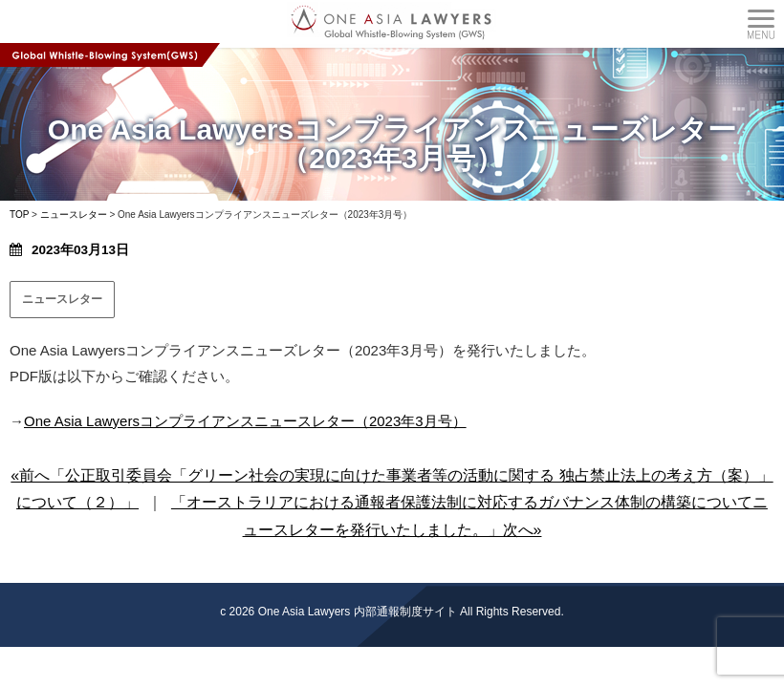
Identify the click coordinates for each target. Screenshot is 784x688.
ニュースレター (62, 299)
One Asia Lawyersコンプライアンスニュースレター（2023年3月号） (245, 421)
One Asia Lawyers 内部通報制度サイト (358, 612)
